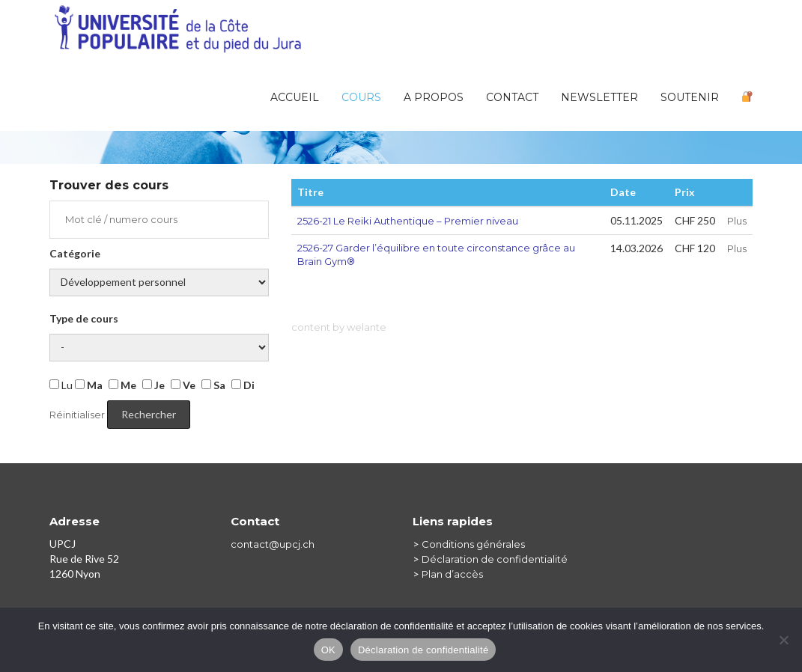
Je (154, 385)
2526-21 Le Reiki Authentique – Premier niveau (408, 221)
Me (122, 385)
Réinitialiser (77, 415)
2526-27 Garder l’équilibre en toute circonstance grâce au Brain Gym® (436, 255)
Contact (512, 97)
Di (243, 385)
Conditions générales (473, 544)
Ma (89, 385)
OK (328, 650)
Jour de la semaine (159, 348)
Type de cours (84, 318)
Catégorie (75, 253)
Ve (183, 385)
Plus (737, 221)
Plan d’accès (452, 574)
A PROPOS (434, 97)
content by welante (339, 327)
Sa (213, 385)
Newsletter (599, 97)
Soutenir (690, 97)
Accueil (295, 97)
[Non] (783, 640)
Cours (361, 97)
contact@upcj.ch (273, 544)
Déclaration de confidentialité (495, 559)
